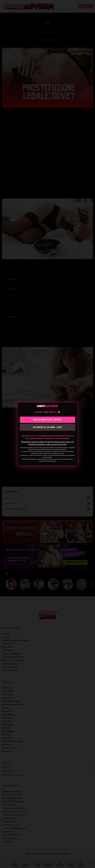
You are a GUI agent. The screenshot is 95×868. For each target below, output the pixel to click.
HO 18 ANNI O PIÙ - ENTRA (48, 420)
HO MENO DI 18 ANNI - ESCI (48, 427)
